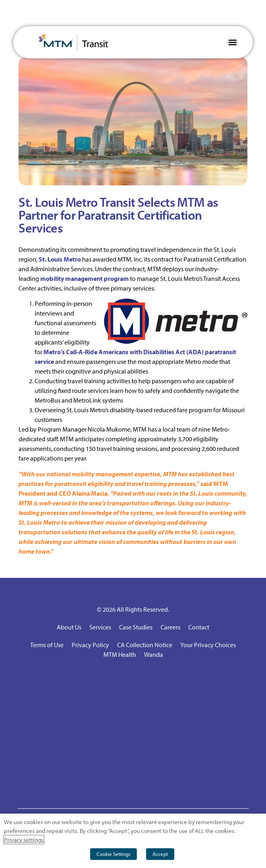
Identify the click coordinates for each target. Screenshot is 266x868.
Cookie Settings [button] (113, 854)
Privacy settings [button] (24, 840)
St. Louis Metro (60, 259)
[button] (233, 42)
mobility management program (85, 278)
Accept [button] (160, 854)
